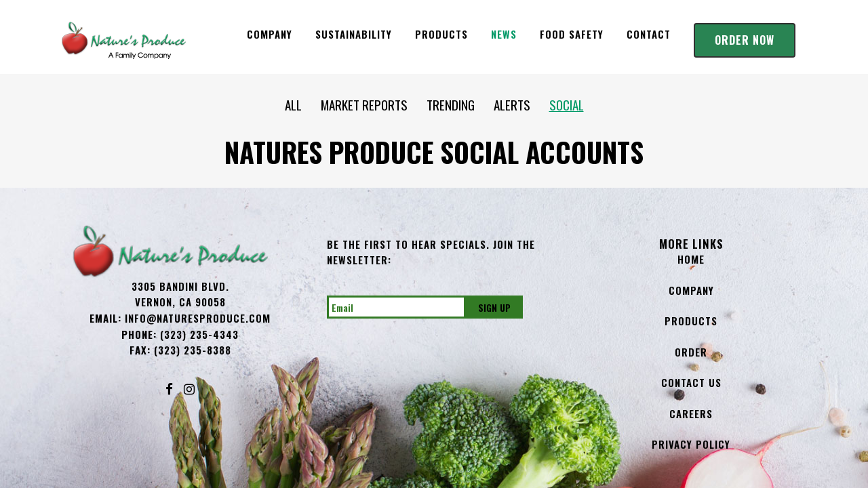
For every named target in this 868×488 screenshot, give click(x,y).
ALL (303, 104)
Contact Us (691, 382)
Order (691, 352)
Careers (691, 413)
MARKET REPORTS (366, 104)
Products (691, 321)
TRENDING (442, 104)
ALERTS (512, 104)
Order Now (745, 40)
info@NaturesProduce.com (198, 318)
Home (691, 259)
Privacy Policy (691, 444)
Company (691, 290)
